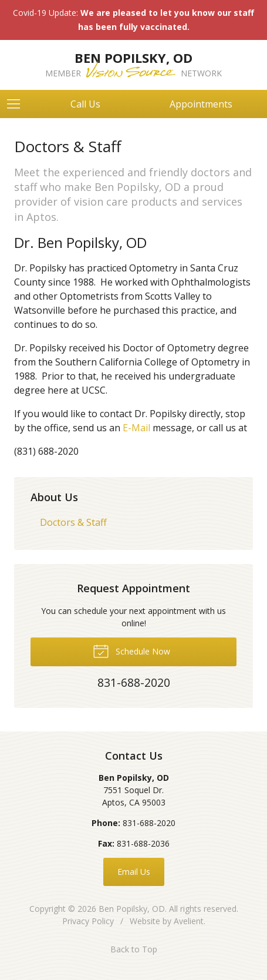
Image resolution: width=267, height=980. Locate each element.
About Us (54, 497)
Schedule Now (131, 650)
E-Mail (138, 428)
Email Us (134, 872)
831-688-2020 (149, 823)
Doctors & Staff (73, 522)
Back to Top (134, 949)
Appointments (201, 104)
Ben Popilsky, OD (132, 909)
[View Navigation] (18, 104)
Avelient (189, 921)
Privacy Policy (88, 921)
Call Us (85, 104)
